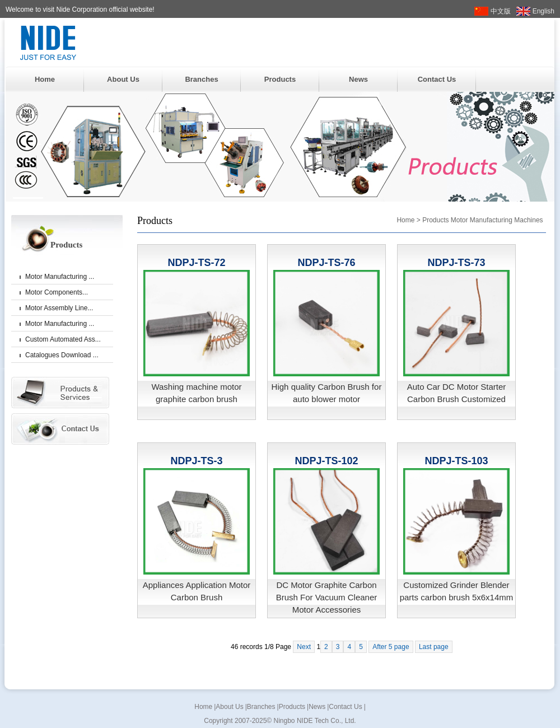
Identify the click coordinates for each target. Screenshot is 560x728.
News (358, 79)
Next (304, 647)
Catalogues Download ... (62, 355)
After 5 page (391, 647)
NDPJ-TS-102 (326, 461)
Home (45, 79)
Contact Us (437, 79)
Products (280, 79)
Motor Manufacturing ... (60, 277)
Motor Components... (57, 292)
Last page (434, 647)
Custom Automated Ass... (63, 339)
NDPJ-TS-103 (456, 461)
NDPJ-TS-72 (196, 263)
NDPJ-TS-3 (196, 461)
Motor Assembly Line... (59, 308)
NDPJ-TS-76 (326, 263)
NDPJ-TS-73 (456, 263)
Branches (201, 79)
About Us (123, 79)
